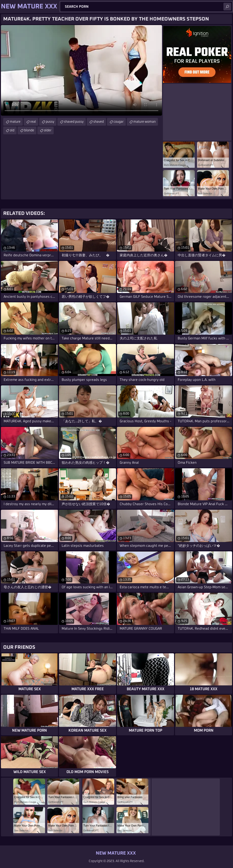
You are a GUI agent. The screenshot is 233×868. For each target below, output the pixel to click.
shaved (99, 122)
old (12, 130)
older (48, 130)
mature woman (144, 122)
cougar (119, 122)
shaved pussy (74, 122)
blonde (29, 130)
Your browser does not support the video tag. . (81, 70)
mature (15, 122)
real (33, 122)
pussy (50, 122)
